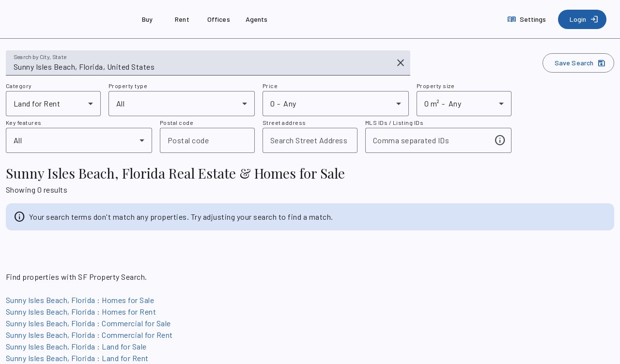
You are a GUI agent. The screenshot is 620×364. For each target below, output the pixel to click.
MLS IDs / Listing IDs (394, 122)
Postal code (177, 122)
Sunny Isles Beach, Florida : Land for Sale (76, 346)
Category (19, 86)
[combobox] (201, 67)
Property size (435, 86)
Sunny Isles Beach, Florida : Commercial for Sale (88, 323)
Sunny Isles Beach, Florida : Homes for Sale (80, 300)
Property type (128, 86)
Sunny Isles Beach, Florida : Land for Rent (77, 358)
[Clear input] (401, 63)
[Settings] (528, 19)
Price (270, 86)
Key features (24, 122)
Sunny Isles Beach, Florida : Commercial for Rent (89, 335)
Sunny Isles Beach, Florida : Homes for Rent (81, 311)
